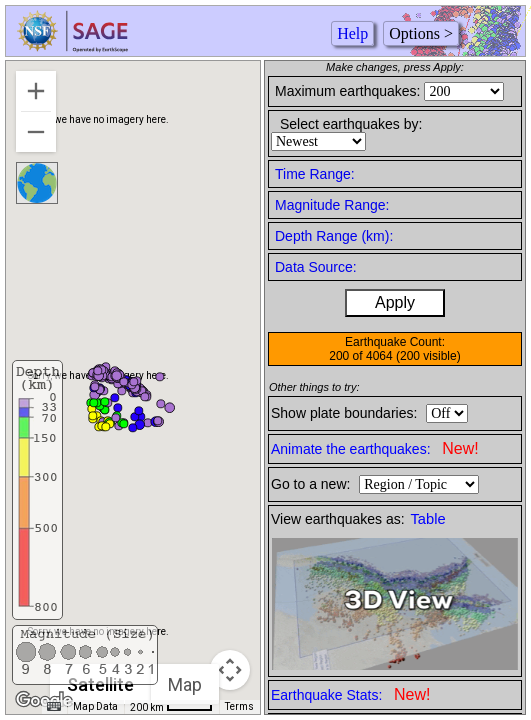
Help (352, 33)
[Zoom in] (36, 91)
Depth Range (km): (334, 236)
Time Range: (315, 174)
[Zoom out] (36, 132)
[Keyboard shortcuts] (54, 707)
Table (428, 519)
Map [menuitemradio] (185, 684)
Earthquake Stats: (350, 694)
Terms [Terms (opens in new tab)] (239, 706)
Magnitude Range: (332, 205)
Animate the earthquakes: (375, 448)
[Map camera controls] (230, 670)
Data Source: (316, 267)
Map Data (95, 706)
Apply (395, 302)
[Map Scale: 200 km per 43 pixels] (171, 707)
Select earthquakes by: (351, 124)
